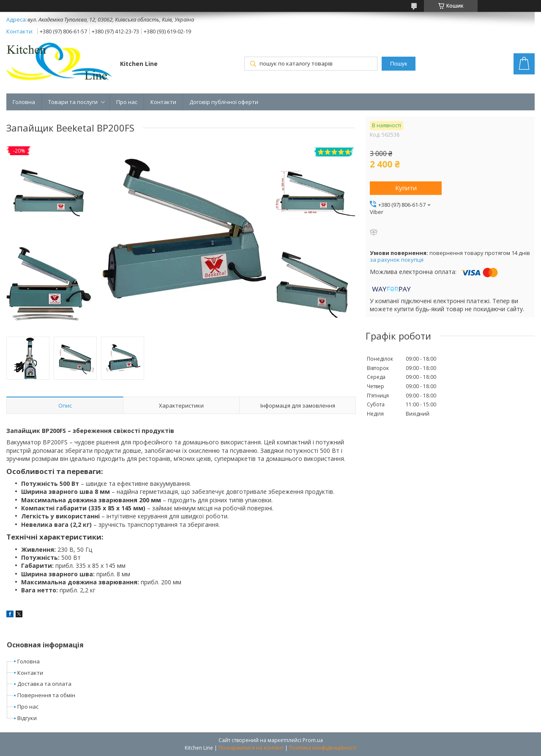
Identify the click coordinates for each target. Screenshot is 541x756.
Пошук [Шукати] (399, 64)
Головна (24, 102)
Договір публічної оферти (224, 102)
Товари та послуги (73, 102)
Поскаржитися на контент (251, 748)
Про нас (127, 102)
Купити (406, 188)
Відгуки (27, 718)
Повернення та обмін (46, 695)
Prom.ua (313, 740)
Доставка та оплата (44, 684)
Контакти (163, 102)
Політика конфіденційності (323, 748)
